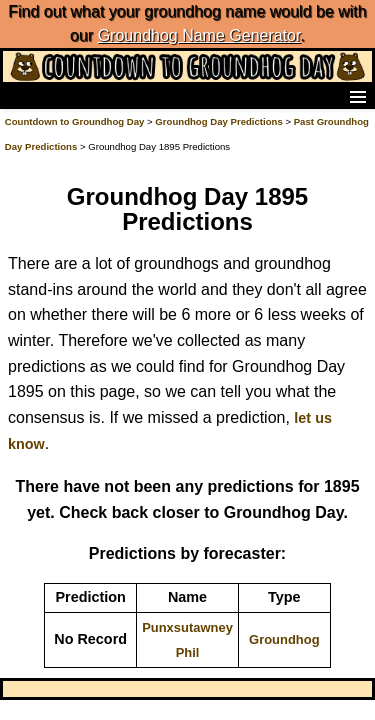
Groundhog (284, 639)
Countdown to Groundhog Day (75, 121)
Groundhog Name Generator (199, 35)
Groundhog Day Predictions (218, 121)
